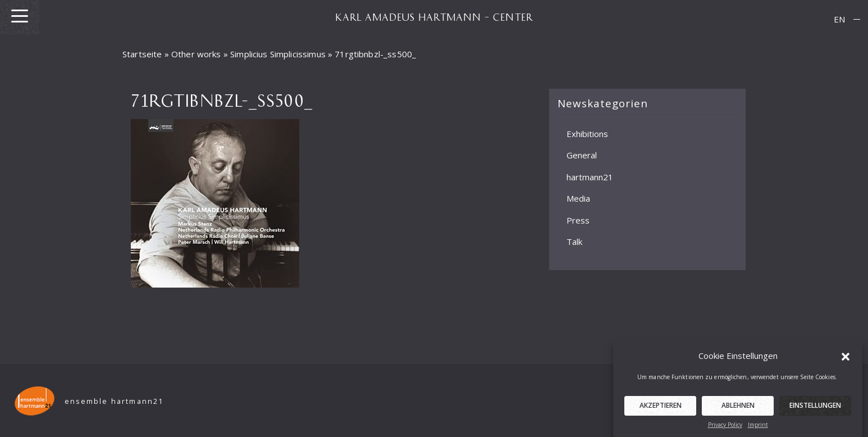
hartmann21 (590, 176)
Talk (574, 242)
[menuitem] (839, 19)
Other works (196, 54)
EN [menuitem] (839, 19)
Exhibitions (587, 133)
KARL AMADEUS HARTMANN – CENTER (434, 17)
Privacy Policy (725, 429)
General (582, 155)
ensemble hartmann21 (114, 401)
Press (578, 220)
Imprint (758, 429)
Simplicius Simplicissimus (278, 54)
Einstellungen (815, 409)
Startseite (142, 54)
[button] (846, 359)
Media (578, 198)
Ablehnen (738, 409)
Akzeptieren (661, 409)
